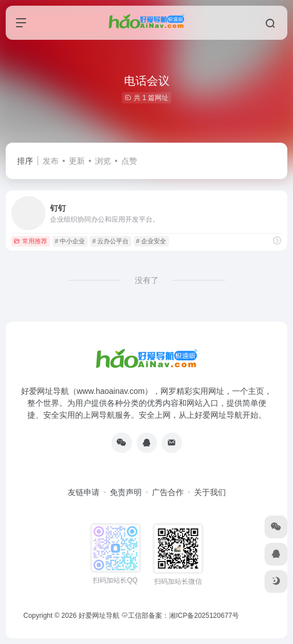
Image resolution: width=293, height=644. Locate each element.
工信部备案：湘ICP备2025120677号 (181, 616)
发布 (51, 161)
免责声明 (126, 492)
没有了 (147, 280)
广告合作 (168, 492)
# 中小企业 (70, 241)
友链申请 (84, 492)
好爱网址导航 (99, 616)
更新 (77, 161)
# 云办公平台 (110, 241)
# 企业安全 (151, 241)
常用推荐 (30, 241)
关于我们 (210, 492)
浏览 (103, 161)
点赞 (129, 161)
